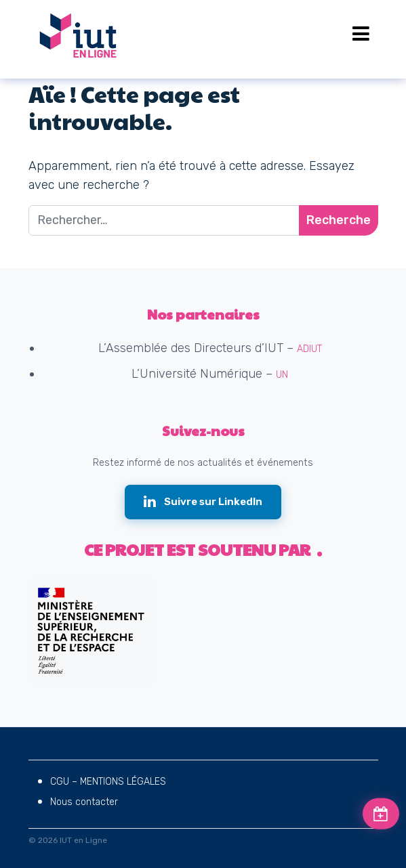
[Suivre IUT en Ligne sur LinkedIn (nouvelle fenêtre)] (203, 502)
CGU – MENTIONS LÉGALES (108, 782)
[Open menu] (361, 34)
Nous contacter (84, 802)
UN (282, 375)
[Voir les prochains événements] (381, 814)
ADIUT (309, 349)
